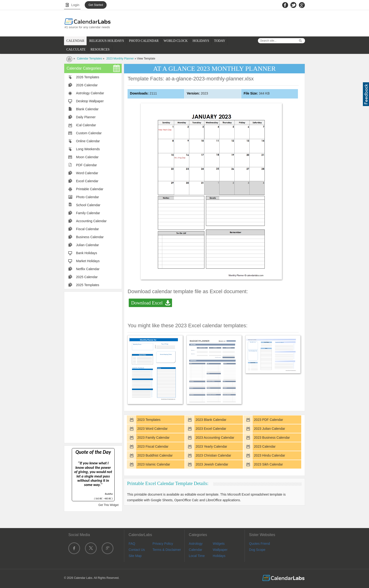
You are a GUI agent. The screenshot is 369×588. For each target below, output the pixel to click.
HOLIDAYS (201, 41)
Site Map (135, 556)
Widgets (219, 544)
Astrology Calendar (90, 93)
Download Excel (147, 303)
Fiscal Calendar (87, 229)
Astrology (196, 544)
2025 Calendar (87, 277)
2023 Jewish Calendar (212, 464)
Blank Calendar (87, 109)
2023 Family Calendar (153, 438)
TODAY (220, 41)
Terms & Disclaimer (167, 550)
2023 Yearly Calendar (211, 446)
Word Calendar (87, 173)
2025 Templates (88, 285)
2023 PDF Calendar (269, 420)
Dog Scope (257, 550)
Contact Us (137, 550)
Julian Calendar (87, 245)
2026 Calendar (87, 85)
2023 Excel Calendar (211, 429)
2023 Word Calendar (152, 429)
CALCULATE (76, 49)
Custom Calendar (89, 133)
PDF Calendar (86, 165)
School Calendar (88, 205)
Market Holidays (88, 261)
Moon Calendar (87, 157)
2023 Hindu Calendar (269, 455)
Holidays (219, 556)
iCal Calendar (86, 125)
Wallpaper (220, 550)
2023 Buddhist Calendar (155, 455)
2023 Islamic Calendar (154, 464)
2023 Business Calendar (272, 438)
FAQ (132, 544)
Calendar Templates (90, 59)
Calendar (195, 550)
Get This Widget (108, 505)
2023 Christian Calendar (213, 455)
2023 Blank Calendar (211, 420)
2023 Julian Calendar (269, 429)
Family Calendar (88, 213)
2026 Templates (88, 77)
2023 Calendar (265, 446)
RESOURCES (100, 49)
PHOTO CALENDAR (144, 41)
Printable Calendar (90, 189)
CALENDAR (75, 41)
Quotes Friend (259, 544)
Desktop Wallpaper (90, 101)
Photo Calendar (87, 197)
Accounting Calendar (91, 221)
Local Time (197, 556)
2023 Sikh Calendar (268, 464)
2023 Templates (149, 420)
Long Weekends (88, 149)
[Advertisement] (93, 367)
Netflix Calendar (88, 269)
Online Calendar (88, 141)
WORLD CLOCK (176, 41)
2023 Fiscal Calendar (153, 446)
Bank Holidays (87, 253)
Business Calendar (90, 237)
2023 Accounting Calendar (215, 438)
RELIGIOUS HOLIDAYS (107, 41)
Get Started (96, 5)
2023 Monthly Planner (120, 59)
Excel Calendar (87, 181)
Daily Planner (86, 117)
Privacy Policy (163, 544)
